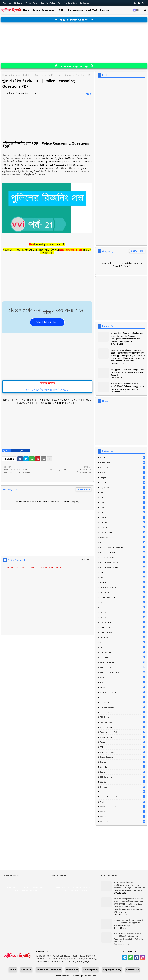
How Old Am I (122, 622)
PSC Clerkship (122, 717)
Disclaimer (18, 3)
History (122, 612)
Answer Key (122, 468)
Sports (122, 772)
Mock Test (91, 10)
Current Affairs (122, 532)
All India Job (122, 463)
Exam (122, 572)
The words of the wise (122, 797)
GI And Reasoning (122, 597)
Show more (84, 489)
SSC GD (122, 782)
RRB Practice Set (122, 752)
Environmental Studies (122, 567)
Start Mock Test (47, 322)
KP (122, 642)
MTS (122, 682)
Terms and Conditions (68, 3)
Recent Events (122, 737)
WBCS (122, 812)
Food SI (122, 582)
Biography (122, 487)
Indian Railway (122, 632)
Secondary (122, 767)
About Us (7, 3)
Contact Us (133, 970)
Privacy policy (90, 970)
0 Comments (85, 559)
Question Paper (122, 722)
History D (122, 617)
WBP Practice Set (122, 817)
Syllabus (122, 787)
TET (122, 792)
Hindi (122, 607)
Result (122, 742)
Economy (122, 537)
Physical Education (122, 707)
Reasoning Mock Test (21, 75)
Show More (137, 251)
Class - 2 (122, 502)
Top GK (122, 802)
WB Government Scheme (122, 807)
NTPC (122, 687)
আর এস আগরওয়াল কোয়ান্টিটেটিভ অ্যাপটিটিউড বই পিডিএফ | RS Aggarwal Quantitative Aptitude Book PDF (127, 386)
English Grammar (122, 552)
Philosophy (122, 702)
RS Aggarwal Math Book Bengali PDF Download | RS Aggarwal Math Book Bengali (127, 372)
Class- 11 (122, 517)
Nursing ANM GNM (122, 692)
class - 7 (122, 512)
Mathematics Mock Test (122, 672)
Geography (122, 592)
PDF (61, 10)
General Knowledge (43, 10)
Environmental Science (122, 562)
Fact (122, 577)
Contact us (84, 3)
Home (26, 10)
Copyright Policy (48, 3)
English (122, 542)
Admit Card (122, 458)
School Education (122, 757)
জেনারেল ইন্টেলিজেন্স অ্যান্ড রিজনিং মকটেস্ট (47, 390)
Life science (122, 657)
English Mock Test (122, 557)
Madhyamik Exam (122, 662)
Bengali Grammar (122, 483)
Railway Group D (122, 727)
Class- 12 (122, 522)
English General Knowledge (122, 547)
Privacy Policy (32, 3)
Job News (122, 637)
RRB (122, 747)
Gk (122, 602)
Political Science (122, 712)
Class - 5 (122, 508)
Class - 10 (122, 497)
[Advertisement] (74, 43)
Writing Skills (122, 822)
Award (122, 472)
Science (104, 10)
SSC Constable (122, 777)
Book (122, 493)
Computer (122, 527)
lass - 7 (122, 647)
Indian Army (122, 627)
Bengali (122, 478)
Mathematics (75, 10)
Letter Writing (122, 652)
